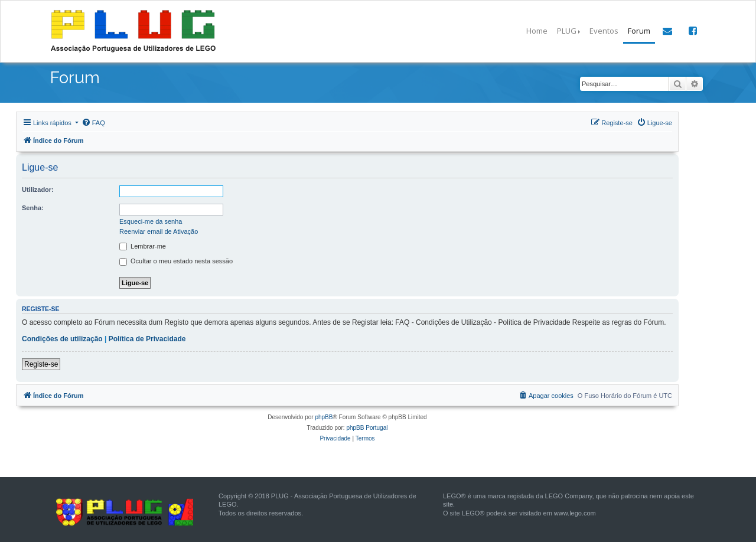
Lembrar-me (143, 247)
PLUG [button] (567, 31)
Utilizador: (38, 190)
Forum (639, 31)
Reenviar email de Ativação (159, 231)
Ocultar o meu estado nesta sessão (176, 262)
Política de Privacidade (147, 339)
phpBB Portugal (367, 428)
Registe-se (41, 364)
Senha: (33, 208)
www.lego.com (575, 513)
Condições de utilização (62, 339)
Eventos (604, 31)
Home (537, 31)
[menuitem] (93, 123)
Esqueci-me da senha (151, 221)
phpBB (324, 417)
